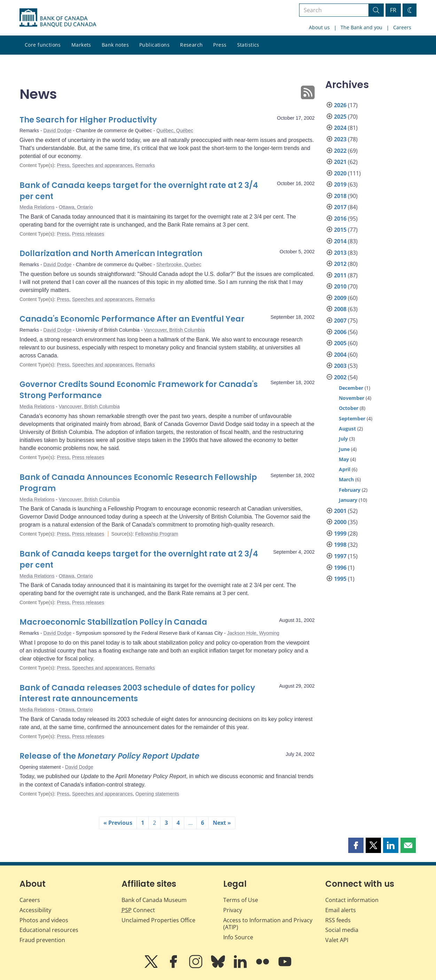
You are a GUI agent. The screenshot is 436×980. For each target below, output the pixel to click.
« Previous (118, 823)
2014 (340, 241)
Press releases (88, 234)
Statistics (248, 45)
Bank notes (115, 45)
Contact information (352, 900)
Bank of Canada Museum (154, 900)
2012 (340, 264)
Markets (81, 45)
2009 (340, 298)
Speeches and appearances (102, 165)
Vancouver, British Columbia (174, 330)
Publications (154, 45)
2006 (340, 332)
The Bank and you (361, 27)
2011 (340, 275)
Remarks (145, 165)
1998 (340, 545)
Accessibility (35, 910)
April (345, 469)
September (352, 418)
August (347, 429)
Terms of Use (241, 900)
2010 (340, 286)
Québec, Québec (175, 131)
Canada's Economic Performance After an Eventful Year (132, 319)
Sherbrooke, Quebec (179, 264)
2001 (340, 511)
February (350, 490)
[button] (356, 845)
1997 (340, 556)
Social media (342, 930)
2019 (340, 184)
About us (319, 27)
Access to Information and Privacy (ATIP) (268, 924)
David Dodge (57, 131)
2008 (340, 309)
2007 (340, 321)
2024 (340, 128)
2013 (340, 253)
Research (191, 45)
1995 (340, 579)
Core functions (43, 45)
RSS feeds (338, 920)
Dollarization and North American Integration (111, 254)
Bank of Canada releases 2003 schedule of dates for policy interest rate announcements (137, 693)
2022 (340, 151)
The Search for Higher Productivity (88, 120)
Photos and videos (44, 920)
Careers (402, 27)
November (352, 398)
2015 (340, 230)
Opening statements (157, 794)
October (349, 408)
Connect (138, 910)
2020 (340, 173)
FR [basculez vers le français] (393, 10)
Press (220, 45)
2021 (340, 162)
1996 (340, 568)
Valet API (337, 940)
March (346, 479)
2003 (340, 366)
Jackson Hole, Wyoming (253, 633)
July (343, 439)
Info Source (238, 937)
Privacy (233, 910)
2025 (340, 117)
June (344, 449)
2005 (340, 343)
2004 (340, 355)
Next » (222, 823)
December (351, 388)
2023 (340, 139)
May (344, 459)
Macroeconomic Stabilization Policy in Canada (113, 622)
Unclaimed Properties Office (158, 920)
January (348, 500)
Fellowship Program (157, 534)
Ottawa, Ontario (76, 207)
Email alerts (341, 910)
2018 (340, 196)
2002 (340, 377)
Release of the (110, 756)
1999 (340, 534)
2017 (340, 207)
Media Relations (37, 207)
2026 (340, 105)
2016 (340, 219)
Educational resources (49, 930)
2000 (340, 522)
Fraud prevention (42, 940)
